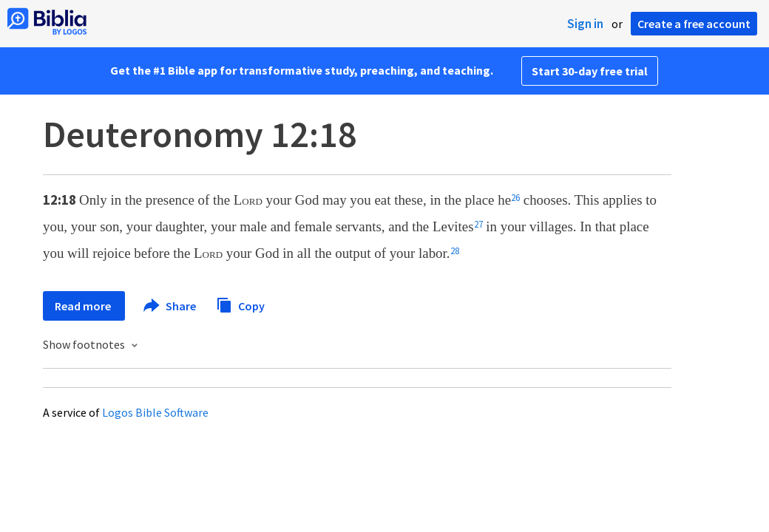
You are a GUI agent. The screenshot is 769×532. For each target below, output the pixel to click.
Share (170, 306)
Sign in (585, 24)
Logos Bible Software (155, 412)
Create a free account (694, 24)
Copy (240, 304)
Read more (84, 306)
